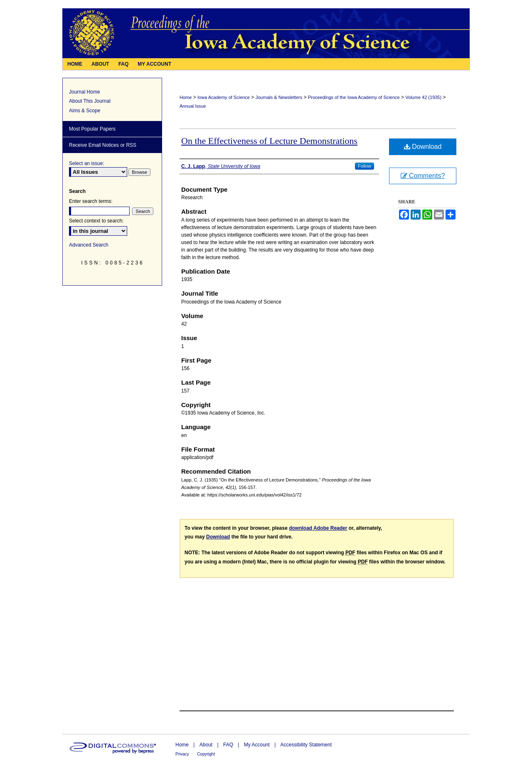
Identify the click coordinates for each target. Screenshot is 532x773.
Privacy (182, 754)
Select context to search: (96, 221)
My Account (257, 745)
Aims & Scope (85, 111)
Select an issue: (87, 163)
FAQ (228, 745)
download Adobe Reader (318, 528)
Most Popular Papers (92, 129)
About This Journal (90, 101)
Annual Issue (193, 106)
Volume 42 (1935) (423, 97)
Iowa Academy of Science (224, 97)
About (206, 745)
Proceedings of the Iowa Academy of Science (354, 97)
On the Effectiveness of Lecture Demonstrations (269, 141)
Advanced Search (89, 245)
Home (186, 97)
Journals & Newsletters (279, 97)
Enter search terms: (91, 201)
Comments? (423, 176)
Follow (365, 166)
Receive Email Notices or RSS (103, 145)
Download (423, 147)
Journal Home (85, 92)
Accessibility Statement (306, 745)
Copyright (206, 754)
